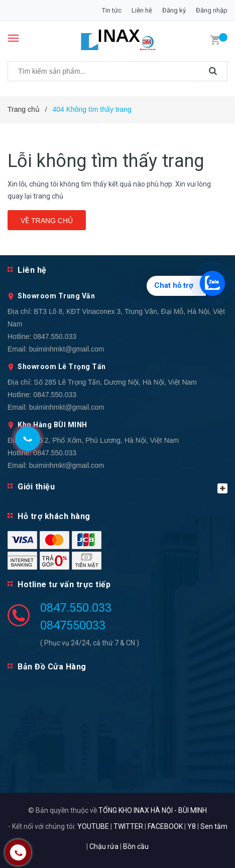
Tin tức (112, 10)
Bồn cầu (136, 846)
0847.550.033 (55, 336)
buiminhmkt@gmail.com (67, 349)
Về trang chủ (47, 221)
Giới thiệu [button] (123, 488)
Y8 (192, 826)
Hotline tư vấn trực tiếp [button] (64, 584)
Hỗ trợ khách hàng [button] (54, 516)
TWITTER (128, 826)
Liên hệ (142, 10)
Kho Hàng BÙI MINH (52, 425)
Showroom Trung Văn (56, 296)
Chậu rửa (104, 846)
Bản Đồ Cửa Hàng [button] (52, 667)
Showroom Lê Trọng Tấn (62, 367)
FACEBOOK (165, 826)
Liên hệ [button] (32, 270)
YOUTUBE (93, 826)
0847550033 (73, 625)
